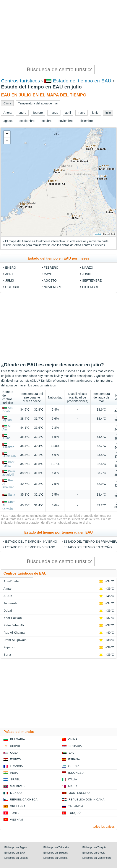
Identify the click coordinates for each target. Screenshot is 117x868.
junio (87, 274)
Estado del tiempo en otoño (88, 547)
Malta (73, 786)
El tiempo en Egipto (16, 848)
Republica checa (24, 799)
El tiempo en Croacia (55, 858)
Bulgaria (18, 739)
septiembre (92, 280)
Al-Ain (8, 596)
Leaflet (97, 234)
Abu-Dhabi (8, 410)
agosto (50, 280)
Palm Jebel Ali (9, 473)
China (73, 739)
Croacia (75, 746)
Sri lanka (18, 806)
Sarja (12, 495)
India (14, 773)
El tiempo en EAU (15, 853)
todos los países (104, 827)
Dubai (7, 438)
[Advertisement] (58, 32)
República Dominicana (86, 799)
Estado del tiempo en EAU (82, 81)
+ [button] (7, 134)
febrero (51, 268)
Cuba (14, 753)
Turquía (75, 813)
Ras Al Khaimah (15, 633)
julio (10, 280)
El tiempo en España (16, 858)
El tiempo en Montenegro (97, 858)
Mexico (16, 793)
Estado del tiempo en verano (30, 547)
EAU (71, 753)
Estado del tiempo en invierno (31, 542)
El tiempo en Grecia (94, 853)
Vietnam (16, 820)
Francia (16, 766)
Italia (73, 779)
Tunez (15, 813)
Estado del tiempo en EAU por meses (58, 258)
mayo (48, 274)
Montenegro (79, 793)
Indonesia (76, 773)
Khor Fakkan (8, 464)
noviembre (53, 287)
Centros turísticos (21, 81)
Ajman (7, 420)
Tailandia (76, 806)
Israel (15, 779)
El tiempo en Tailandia (56, 848)
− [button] (7, 141)
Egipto (15, 759)
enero (11, 268)
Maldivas (17, 786)
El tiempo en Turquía (94, 848)
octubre (13, 287)
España (74, 759)
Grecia (74, 766)
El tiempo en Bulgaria (56, 853)
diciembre (91, 287)
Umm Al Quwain (15, 640)
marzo (88, 268)
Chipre (15, 746)
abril (10, 274)
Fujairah (9, 447)
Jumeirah (10, 456)
